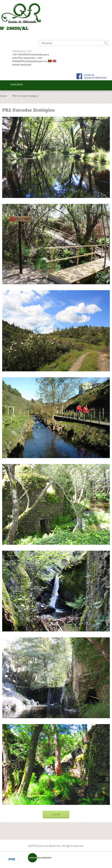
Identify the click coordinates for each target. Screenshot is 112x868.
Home (3, 96)
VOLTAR (56, 814)
